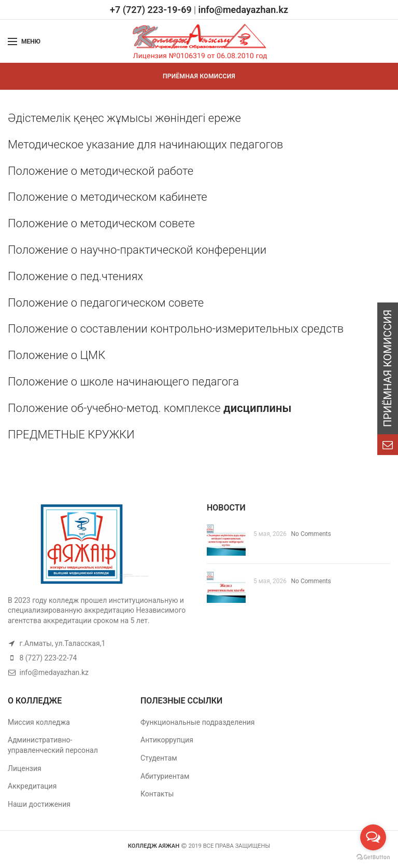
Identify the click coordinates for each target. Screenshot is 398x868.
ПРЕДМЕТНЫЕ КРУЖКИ (71, 435)
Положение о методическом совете (101, 223)
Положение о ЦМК (56, 355)
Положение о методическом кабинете (108, 197)
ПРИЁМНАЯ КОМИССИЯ (199, 76)
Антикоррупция (167, 740)
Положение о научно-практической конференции (137, 250)
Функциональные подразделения (198, 722)
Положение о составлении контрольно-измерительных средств (176, 329)
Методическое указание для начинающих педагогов (145, 144)
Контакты (157, 794)
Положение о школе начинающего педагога (125, 382)
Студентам (159, 758)
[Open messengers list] (373, 837)
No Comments (311, 534)
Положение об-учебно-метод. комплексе (150, 408)
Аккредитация (32, 786)
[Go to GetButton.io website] (373, 857)
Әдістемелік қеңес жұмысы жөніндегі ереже (124, 118)
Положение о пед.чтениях (75, 276)
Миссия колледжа (39, 722)
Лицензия (25, 768)
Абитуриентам (165, 776)
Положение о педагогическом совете (106, 303)
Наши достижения (39, 804)
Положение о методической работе (101, 171)
